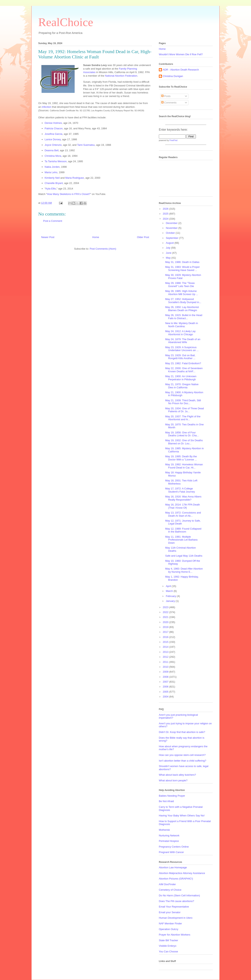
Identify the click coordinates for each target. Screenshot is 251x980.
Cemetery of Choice (170, 890)
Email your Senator (170, 912)
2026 (166, 209)
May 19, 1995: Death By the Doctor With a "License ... (181, 458)
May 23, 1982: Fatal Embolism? (183, 363)
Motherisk (164, 830)
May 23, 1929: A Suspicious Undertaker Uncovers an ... (182, 349)
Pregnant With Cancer (171, 852)
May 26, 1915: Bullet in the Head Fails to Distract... (184, 317)
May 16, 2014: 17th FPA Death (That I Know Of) (182, 506)
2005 (166, 692)
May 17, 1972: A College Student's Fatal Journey (180, 490)
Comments (169, 103)
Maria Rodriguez (75, 178)
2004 (166, 697)
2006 (166, 687)
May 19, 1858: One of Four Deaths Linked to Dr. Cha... (182, 434)
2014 (166, 647)
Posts (166, 96)
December (172, 223)
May (169, 258)
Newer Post (48, 237)
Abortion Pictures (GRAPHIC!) (176, 879)
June (169, 253)
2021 (166, 617)
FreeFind (173, 140)
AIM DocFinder (167, 884)
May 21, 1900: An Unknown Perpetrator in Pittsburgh (181, 378)
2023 (166, 607)
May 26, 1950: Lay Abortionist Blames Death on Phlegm (182, 309)
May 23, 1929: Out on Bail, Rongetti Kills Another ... (180, 357)
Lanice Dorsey (53, 139)
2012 (166, 657)
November (172, 228)
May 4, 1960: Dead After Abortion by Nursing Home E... (184, 570)
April (169, 586)
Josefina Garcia (54, 134)
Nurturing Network (169, 836)
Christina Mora (53, 156)
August (170, 243)
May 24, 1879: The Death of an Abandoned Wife (183, 341)
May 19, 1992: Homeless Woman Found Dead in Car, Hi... (184, 466)
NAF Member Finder (170, 923)
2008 (166, 677)
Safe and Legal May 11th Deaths (184, 556)
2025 (166, 214)
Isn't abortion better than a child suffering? (182, 761)
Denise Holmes (53, 123)
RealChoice (66, 22)
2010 (166, 667)
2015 (166, 642)
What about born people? (173, 780)
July (169, 248)
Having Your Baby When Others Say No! (182, 816)
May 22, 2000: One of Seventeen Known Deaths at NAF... (184, 370)
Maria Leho (51, 172)
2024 (166, 219)
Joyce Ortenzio (53, 145)
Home (96, 237)
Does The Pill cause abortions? (176, 901)
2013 (166, 652)
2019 (166, 627)
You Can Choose (168, 951)
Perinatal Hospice (169, 841)
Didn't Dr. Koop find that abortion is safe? (182, 732)
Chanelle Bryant (54, 183)
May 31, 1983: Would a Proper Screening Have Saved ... (182, 269)
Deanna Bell (52, 150)
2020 (166, 622)
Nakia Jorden (52, 167)
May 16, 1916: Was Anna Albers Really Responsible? (183, 498)
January (171, 601)
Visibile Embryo (168, 946)
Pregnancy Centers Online (174, 847)
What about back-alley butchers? (177, 775)
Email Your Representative (174, 907)
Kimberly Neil (52, 178)
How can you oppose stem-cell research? (182, 755)
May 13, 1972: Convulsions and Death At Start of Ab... (183, 514)
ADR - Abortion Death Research (181, 70)
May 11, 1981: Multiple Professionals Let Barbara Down (181, 540)
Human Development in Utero (176, 918)
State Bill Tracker (168, 940)
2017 (166, 632)
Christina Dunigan (173, 76)
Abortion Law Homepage (173, 867)
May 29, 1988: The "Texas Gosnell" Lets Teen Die (180, 285)
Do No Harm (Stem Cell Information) (179, 895)
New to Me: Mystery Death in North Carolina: (181, 325)
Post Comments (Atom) (103, 249)
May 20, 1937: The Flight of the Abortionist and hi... (183, 418)
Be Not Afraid (166, 801)
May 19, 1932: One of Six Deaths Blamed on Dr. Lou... (184, 442)
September (172, 238)
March (170, 591)
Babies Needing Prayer (172, 796)
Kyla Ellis (51, 189)
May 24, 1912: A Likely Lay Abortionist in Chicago (180, 333)
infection (46, 107)
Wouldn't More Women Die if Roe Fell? (181, 54)
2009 (166, 672)
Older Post (143, 237)
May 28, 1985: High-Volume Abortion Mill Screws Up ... (181, 293)
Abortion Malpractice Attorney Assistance (182, 873)
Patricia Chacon (54, 128)
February (171, 596)
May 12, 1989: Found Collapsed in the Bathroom (183, 530)
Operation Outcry (169, 929)
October (171, 233)
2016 (166, 637)
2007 (166, 682)
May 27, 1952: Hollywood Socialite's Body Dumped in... (183, 301)
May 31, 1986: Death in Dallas (182, 262)
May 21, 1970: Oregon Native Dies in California (182, 386)
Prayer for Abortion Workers (175, 935)
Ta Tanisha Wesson (56, 161)
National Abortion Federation (121, 76)
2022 (166, 612)
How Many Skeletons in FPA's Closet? (69, 194)
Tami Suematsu (86, 145)
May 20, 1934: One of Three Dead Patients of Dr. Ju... (184, 410)
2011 (166, 662)
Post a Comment (53, 221)
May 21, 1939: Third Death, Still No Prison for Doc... (183, 402)
